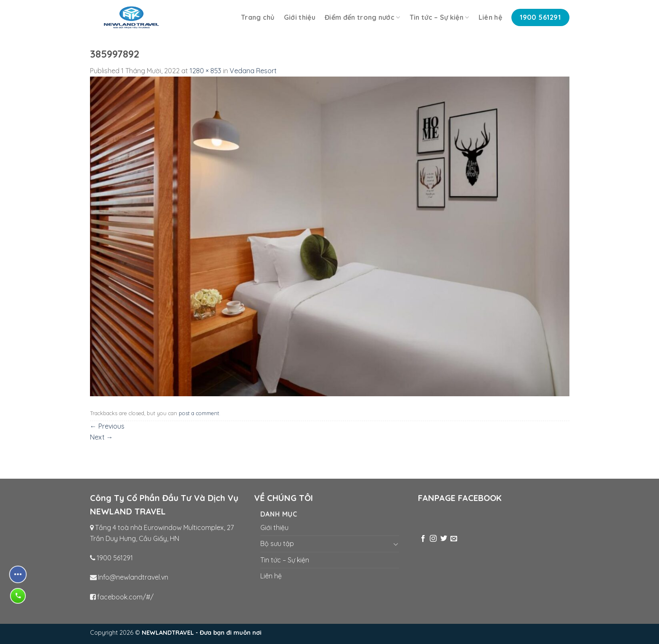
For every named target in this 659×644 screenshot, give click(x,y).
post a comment (199, 413)
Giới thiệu (300, 17)
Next (102, 437)
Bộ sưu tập (277, 543)
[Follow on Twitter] (444, 539)
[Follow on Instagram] (433, 539)
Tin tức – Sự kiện (439, 17)
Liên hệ (490, 17)
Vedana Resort (253, 71)
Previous (107, 426)
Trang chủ (258, 17)
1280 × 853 (205, 71)
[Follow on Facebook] (423, 539)
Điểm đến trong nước (363, 17)
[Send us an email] (454, 539)
